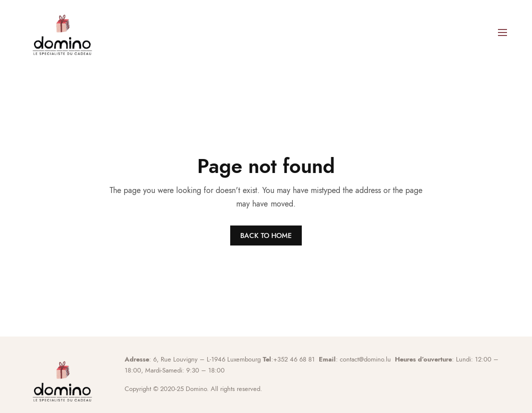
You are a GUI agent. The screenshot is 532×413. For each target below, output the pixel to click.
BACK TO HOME (266, 235)
